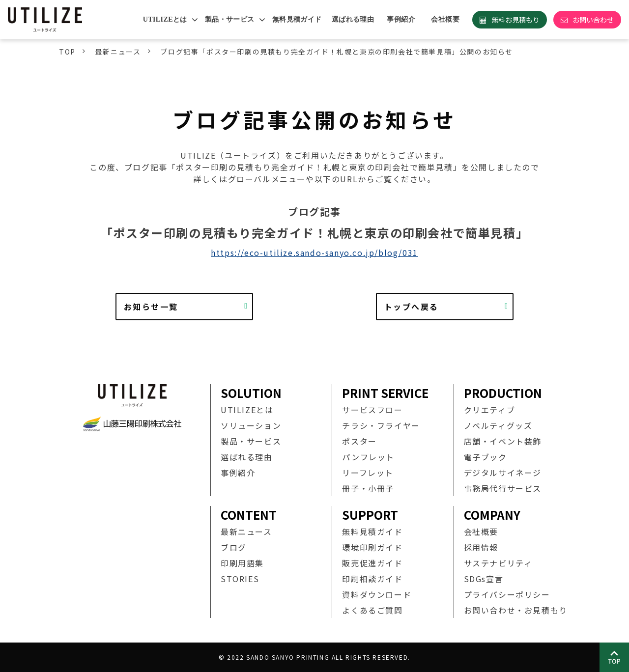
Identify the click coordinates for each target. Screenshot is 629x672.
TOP (67, 52)
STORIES (240, 579)
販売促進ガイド (372, 563)
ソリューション (251, 425)
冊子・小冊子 (368, 488)
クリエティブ (490, 410)
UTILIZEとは (165, 19)
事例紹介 (401, 19)
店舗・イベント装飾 (503, 441)
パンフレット (368, 457)
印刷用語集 (242, 563)
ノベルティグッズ (498, 425)
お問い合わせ (593, 20)
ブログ (234, 547)
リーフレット (368, 473)
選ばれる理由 (353, 19)
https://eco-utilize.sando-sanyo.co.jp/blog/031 (314, 252)
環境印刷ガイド (372, 547)
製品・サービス (230, 19)
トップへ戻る (411, 307)
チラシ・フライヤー (381, 425)
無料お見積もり (515, 20)
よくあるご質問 (372, 610)
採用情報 (481, 547)
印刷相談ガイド (372, 579)
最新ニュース (118, 52)
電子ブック (486, 457)
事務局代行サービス (503, 488)
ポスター (359, 441)
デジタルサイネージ (503, 473)
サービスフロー (372, 410)
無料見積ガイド (297, 19)
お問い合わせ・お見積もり (516, 610)
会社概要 (445, 19)
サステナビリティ (498, 563)
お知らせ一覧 (151, 307)
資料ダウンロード (377, 594)
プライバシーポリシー (507, 594)
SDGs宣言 (484, 579)
